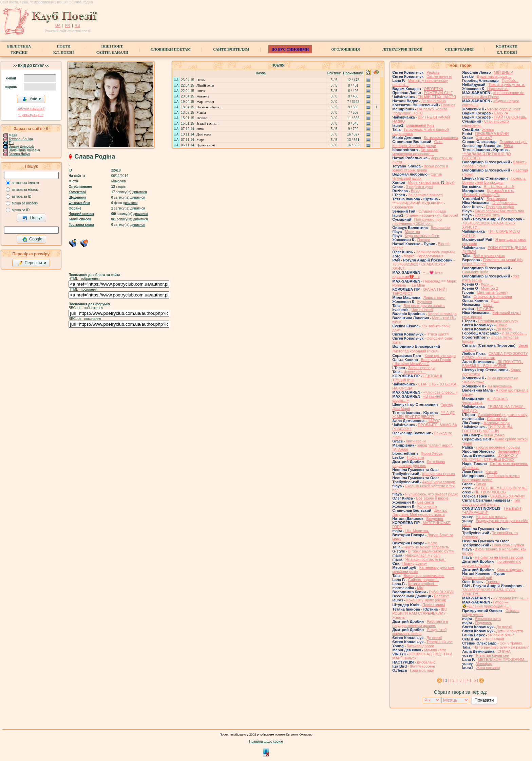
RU (77, 25)
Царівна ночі (206, 145)
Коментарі (77, 192)
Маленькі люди (497, 423)
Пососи (424, 240)
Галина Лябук (20, 154)
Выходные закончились (424, 576)
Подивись (483, 623)
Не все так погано (491, 517)
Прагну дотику (415, 563)
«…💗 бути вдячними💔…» (417, 275)
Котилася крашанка (441, 138)
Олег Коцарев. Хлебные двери (417, 144)
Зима (200, 129)
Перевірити (32, 263)
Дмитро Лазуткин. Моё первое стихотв (420, 512)
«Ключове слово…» (441, 392)
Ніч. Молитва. (417, 531)
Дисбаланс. (426, 662)
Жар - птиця (205, 102)
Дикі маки (204, 134)
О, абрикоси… (505, 203)
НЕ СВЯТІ (486, 309)
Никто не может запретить (426, 547)
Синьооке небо (475, 272)
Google (32, 239)
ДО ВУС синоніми (290, 49)
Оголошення (346, 49)
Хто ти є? (484, 138)
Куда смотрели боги (422, 236)
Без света (426, 502)
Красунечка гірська (439, 474)
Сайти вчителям (231, 49)
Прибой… (510, 80)
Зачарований (509, 451)
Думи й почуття (510, 631)
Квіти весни (416, 441)
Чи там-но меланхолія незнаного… (415, 152)
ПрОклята (415, 457)
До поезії (434, 638)
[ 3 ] (460, 680)
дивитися (140, 192)
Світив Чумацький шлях (417, 176)
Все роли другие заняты (424, 306)
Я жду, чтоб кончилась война (419, 632)
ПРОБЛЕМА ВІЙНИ (492, 133)
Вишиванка (441, 228)
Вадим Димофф (22, 147)
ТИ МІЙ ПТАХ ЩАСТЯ (437, 97)
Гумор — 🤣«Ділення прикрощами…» (487, 604)
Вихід (416, 191)
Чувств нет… (415, 372)
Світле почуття (439, 76)
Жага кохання (488, 668)
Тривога (493, 582)
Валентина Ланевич (25, 150)
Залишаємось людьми (435, 252)
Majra (13, 135)
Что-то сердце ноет (504, 109)
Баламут (441, 596)
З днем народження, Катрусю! (432, 215)
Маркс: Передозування (424, 256)
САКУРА (501, 113)
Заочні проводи (421, 368)
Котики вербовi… (423, 584)
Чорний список (81, 214)
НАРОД (434, 421)
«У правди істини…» (511, 598)
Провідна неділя (500, 207)
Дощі (495, 301)
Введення (435, 519)
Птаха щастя (438, 334)
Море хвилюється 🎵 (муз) (431, 182)
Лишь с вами (434, 297)
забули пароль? (31, 108)
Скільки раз (497, 419)
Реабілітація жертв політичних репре (491, 478)
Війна (509, 146)
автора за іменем (25, 183)
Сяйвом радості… (424, 580)
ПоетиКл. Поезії (64, 49)
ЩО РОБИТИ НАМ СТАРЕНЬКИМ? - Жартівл (420, 613)
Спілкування (459, 49)
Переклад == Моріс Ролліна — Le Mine (424, 283)
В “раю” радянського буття (431, 551)
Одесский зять (487, 215)
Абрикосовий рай (477, 578)
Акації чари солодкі (439, 482)
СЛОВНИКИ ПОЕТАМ (171, 49)
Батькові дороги (421, 646)
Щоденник (77, 197)
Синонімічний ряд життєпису (503, 415)
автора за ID (22, 196)
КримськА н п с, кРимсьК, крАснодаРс (488, 193)
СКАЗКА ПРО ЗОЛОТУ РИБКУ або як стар (495, 356)
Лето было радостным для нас (419, 464)
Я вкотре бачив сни (492, 655)
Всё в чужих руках (489, 256)
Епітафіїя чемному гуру (498, 321)
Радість (433, 72)
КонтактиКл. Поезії (507, 49)
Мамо (432, 543)
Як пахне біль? (501, 635)
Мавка (201, 113)
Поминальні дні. (513, 142)
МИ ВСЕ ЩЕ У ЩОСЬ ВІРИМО (501, 488)
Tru (11, 143)
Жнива (488, 129)
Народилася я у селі (423, 555)
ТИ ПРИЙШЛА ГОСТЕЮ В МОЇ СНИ (487, 429)
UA (58, 25)
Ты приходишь (500, 386)
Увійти (32, 99)
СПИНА (504, 651)
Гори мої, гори (422, 670)
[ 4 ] (468, 680)
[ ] (446, 680)
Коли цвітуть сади (440, 356)
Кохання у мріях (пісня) (426, 600)
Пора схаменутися (508, 545)
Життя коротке (423, 666)
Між (420, 588)
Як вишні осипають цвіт (425, 559)
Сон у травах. (511, 643)
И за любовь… (515, 333)
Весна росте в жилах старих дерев (420, 168)
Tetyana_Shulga (21, 139)
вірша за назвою (25, 203)
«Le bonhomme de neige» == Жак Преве (493, 95)
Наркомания (498, 89)
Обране (75, 208)
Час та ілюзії (422, 310)
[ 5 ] (475, 680)
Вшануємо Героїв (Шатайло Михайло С (422, 362)
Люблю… (204, 118)
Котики (491, 472)
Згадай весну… (207, 123)
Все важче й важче (432, 498)
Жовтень (203, 96)
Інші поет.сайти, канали (112, 49)
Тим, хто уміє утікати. (507, 85)
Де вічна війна (433, 101)
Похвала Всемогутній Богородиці (494, 180)
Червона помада (442, 314)
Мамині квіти (435, 650)
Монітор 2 (490, 288)
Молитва (412, 232)
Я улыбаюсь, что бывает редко (432, 494)
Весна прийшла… (209, 107)
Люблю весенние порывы (498, 447)
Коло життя (427, 506)
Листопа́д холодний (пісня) (415, 351)
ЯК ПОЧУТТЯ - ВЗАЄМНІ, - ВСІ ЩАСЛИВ (493, 364)
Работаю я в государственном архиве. (420, 623)
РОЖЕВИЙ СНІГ (438, 93)
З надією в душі (419, 187)
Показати (484, 700)
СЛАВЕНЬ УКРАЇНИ (507, 496)
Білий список (80, 219)
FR (68, 25)
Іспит (488, 305)
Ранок (201, 91)
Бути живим (497, 199)
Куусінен (425, 302)
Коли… (487, 284)
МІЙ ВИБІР (503, 72)
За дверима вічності (425, 195)
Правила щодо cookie (266, 741)
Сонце (502, 325)
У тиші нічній (493, 639)
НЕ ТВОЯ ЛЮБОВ (490, 492)
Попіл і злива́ (434, 605)
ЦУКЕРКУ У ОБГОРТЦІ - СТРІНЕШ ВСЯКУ (490, 457)
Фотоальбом (79, 203)
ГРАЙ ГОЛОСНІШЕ (510, 117)
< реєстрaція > (31, 114)
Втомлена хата (488, 619)
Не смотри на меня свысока (499, 557)
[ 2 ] (453, 680)
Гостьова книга (81, 225)
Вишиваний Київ (421, 125)
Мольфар (484, 664)
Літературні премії (403, 49)
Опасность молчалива (493, 296)
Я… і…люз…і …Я (499, 186)
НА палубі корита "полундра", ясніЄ (420, 111)
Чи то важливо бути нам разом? (501, 647)
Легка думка (494, 435)
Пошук (32, 218)
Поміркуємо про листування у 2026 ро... (417, 221)
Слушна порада (432, 211)
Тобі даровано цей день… (491, 502)
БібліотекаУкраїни (19, 49)
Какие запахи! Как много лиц (499, 211)
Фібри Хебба (432, 453)
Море (200, 140)
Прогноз (448, 105)
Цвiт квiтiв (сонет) (493, 292)
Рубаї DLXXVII (441, 592)
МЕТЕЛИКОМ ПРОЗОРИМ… (503, 659)
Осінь (201, 80)
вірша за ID (21, 210)
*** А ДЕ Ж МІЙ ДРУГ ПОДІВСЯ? (423, 415)
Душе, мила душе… (494, 76)
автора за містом (25, 190)
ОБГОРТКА (433, 89)
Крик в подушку (510, 569)
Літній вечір (205, 85)
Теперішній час (440, 642)
